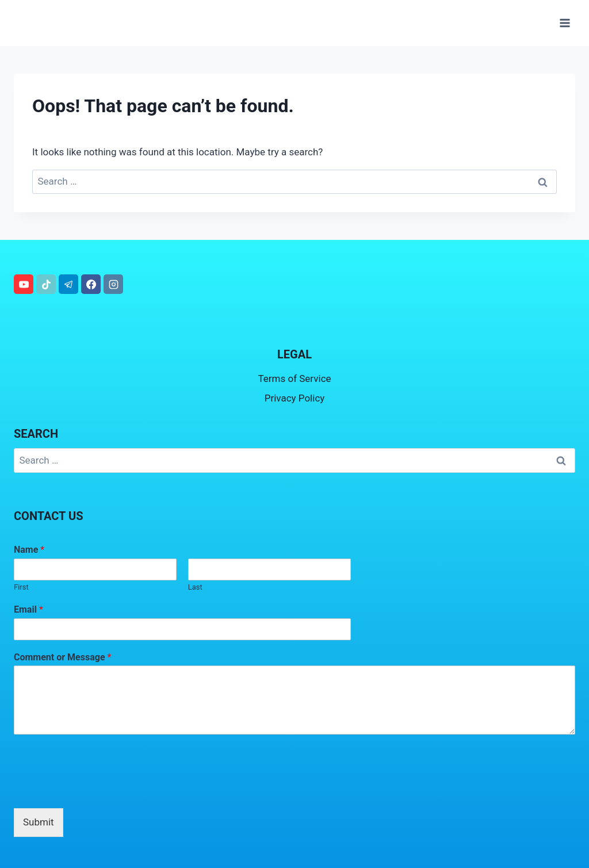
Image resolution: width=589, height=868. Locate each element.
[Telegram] (68, 284)
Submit (39, 822)
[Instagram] (113, 284)
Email (28, 609)
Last (195, 587)
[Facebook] (91, 284)
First (21, 587)
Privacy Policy (295, 398)
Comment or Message (62, 657)
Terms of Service (294, 378)
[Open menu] (565, 23)
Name (29, 550)
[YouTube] (24, 284)
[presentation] (101, 789)
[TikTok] (46, 284)
